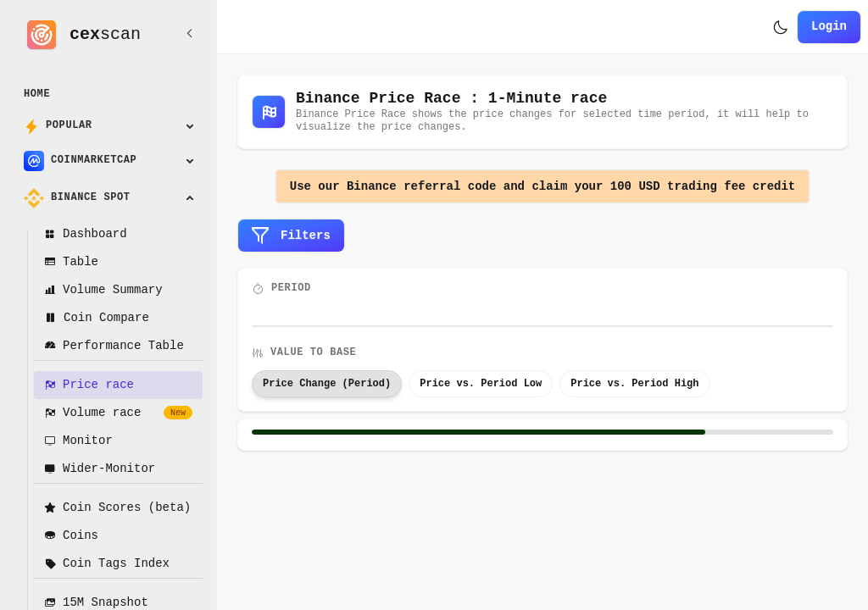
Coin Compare (97, 318)
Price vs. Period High (634, 383)
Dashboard (86, 234)
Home (37, 94)
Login (829, 27)
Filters (291, 236)
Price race (89, 385)
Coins (71, 536)
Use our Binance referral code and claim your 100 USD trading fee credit (542, 187)
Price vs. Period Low (481, 383)
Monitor (78, 441)
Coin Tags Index (107, 564)
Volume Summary (103, 290)
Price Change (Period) (327, 383)
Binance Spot (77, 198)
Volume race (118, 413)
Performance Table (114, 346)
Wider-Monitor (100, 469)
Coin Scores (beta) (117, 508)
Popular (58, 126)
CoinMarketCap (80, 161)
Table (71, 262)
